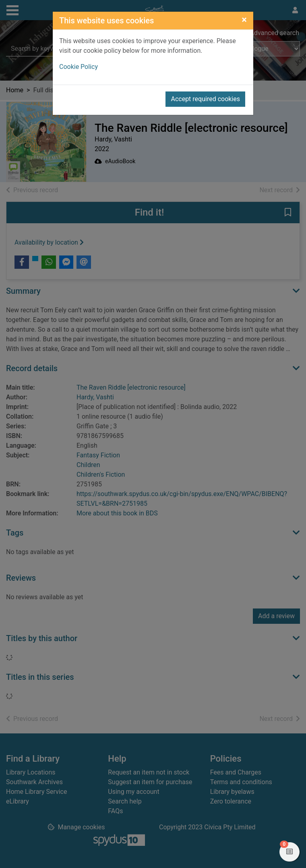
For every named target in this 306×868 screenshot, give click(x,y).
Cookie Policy (79, 67)
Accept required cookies (205, 99)
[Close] (244, 20)
